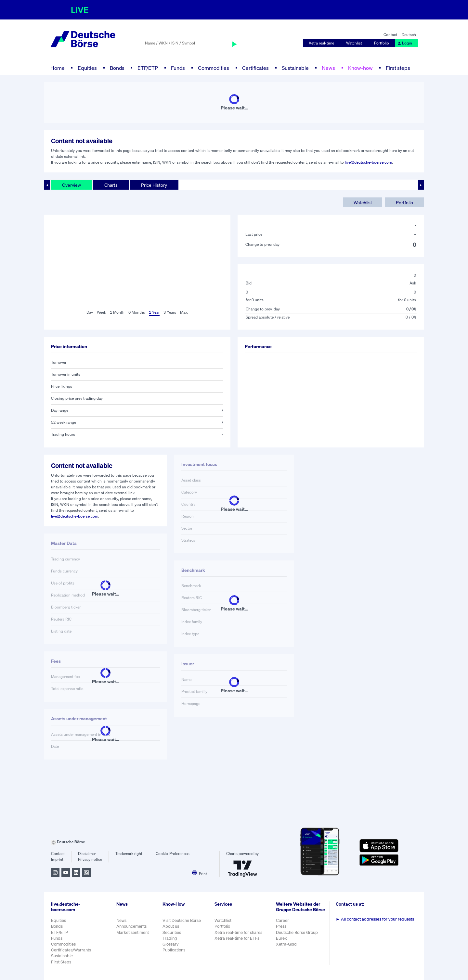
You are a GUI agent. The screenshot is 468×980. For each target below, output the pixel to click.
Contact (390, 35)
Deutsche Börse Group (297, 932)
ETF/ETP (148, 68)
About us (171, 926)
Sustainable (295, 68)
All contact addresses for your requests (375, 919)
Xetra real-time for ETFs (237, 938)
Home (58, 68)
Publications (174, 950)
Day (90, 312)
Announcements (131, 926)
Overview (71, 185)
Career (282, 920)
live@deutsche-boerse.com (368, 162)
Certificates (255, 68)
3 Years (170, 312)
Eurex (281, 938)
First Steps (61, 962)
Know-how (360, 68)
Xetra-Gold (286, 944)
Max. (184, 312)
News (328, 68)
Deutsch (409, 35)
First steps (398, 68)
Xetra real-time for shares (238, 932)
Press (281, 926)
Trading (170, 938)
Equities (87, 68)
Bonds (117, 68)
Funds (178, 68)
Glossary (171, 944)
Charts (111, 185)
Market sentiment (133, 932)
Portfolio (382, 43)
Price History (154, 185)
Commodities (214, 68)
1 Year (154, 312)
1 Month (117, 312)
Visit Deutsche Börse (182, 920)
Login (405, 43)
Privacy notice (90, 859)
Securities (172, 932)
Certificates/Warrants (71, 950)
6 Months (137, 312)
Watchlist (354, 43)
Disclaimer (87, 854)
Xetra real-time (321, 43)
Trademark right (129, 854)
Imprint (57, 859)
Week (101, 312)
